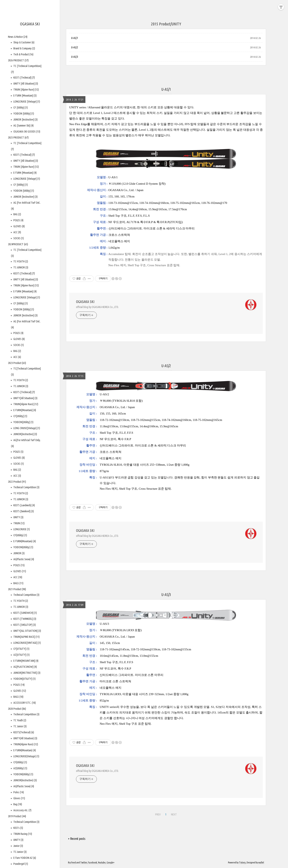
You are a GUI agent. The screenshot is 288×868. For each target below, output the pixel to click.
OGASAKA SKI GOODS (26, 132)
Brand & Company (24, 48)
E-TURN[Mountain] (24, 410)
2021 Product (17, 589)
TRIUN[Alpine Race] (25, 404)
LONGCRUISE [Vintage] (26, 102)
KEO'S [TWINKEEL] (24, 619)
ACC (17, 232)
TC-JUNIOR (20, 267)
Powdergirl (20, 864)
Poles (18, 792)
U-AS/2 (75, 47)
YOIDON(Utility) (23, 547)
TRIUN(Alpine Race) (25, 744)
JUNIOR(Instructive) (25, 780)
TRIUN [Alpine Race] (26, 90)
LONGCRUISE (21, 529)
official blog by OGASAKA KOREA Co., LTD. (97, 307)
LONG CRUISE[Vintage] (26, 428)
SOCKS (18, 238)
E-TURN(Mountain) (24, 541)
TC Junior (20, 726)
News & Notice (18, 37)
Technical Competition (26, 487)
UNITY (18, 517)
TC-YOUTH (20, 261)
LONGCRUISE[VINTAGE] (27, 643)
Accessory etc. (22, 810)
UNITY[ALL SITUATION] (27, 631)
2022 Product (17, 482)
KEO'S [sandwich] (24, 505)
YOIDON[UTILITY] (24, 679)
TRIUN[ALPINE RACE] (26, 637)
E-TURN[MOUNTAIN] (26, 661)
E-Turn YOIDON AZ (24, 858)
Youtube (102, 863)
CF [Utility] (20, 108)
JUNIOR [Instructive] (25, 120)
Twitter (84, 863)
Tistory (242, 863)
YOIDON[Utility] (23, 422)
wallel (261, 863)
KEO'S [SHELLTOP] (24, 625)
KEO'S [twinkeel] (23, 511)
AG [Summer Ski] (23, 126)
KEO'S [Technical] (24, 78)
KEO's (18, 828)
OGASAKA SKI (30, 24)
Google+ (110, 863)
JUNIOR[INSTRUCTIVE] (27, 673)
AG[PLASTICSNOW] (25, 667)
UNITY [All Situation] (25, 84)
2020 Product (17, 709)
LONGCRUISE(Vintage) (26, 756)
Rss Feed (72, 863)
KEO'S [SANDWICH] (25, 613)
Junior (18, 846)
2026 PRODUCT (18, 60)
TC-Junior (20, 852)
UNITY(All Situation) (25, 738)
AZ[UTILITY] (21, 655)
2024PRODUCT (18, 244)
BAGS (18, 583)
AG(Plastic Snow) (23, 559)
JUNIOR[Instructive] (25, 434)
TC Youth (19, 720)
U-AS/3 (75, 57)
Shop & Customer (24, 42)
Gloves (19, 798)
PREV (158, 814)
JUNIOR (19, 553)
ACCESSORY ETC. (24, 703)
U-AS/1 (75, 38)
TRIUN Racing (22, 834)
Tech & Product (23, 54)
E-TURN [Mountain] (25, 96)
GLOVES (19, 226)
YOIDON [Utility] (23, 114)
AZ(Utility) (20, 768)
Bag (17, 804)
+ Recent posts (77, 839)
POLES (18, 220)
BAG (17, 214)
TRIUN (19, 523)
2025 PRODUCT (18, 138)
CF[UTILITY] (21, 649)
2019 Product (17, 816)
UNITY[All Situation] (25, 398)
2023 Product (17, 363)
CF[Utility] (20, 416)
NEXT (174, 814)
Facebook (92, 863)
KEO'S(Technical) (23, 732)
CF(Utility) (20, 535)
